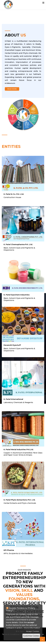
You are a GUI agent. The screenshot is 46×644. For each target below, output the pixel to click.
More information (32, 628)
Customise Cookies (31, 636)
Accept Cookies (33, 631)
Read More (12, 89)
